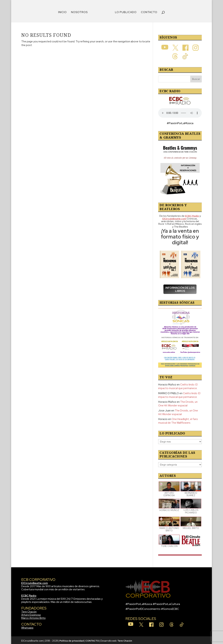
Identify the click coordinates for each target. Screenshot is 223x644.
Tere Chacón (29, 611)
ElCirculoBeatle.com (35, 582)
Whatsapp (27, 627)
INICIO (64, 11)
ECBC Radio (29, 594)
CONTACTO (148, 11)
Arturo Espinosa (31, 614)
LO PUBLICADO (125, 11)
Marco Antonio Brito (33, 617)
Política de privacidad (72, 640)
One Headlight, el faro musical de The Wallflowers (178, 420)
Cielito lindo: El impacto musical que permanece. (178, 385)
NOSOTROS (81, 11)
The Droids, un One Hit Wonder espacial (178, 402)
